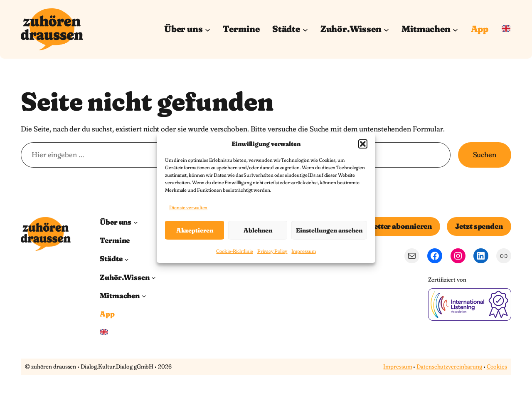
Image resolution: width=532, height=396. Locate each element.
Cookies (497, 366)
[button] (363, 144)
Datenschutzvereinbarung (449, 366)
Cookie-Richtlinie (234, 251)
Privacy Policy (272, 251)
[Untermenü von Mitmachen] (455, 29)
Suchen (485, 155)
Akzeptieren (195, 230)
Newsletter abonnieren (392, 226)
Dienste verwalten (188, 207)
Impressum (303, 251)
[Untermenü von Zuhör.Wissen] (386, 29)
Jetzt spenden (479, 226)
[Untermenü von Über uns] (208, 29)
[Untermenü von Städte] (305, 29)
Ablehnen (258, 230)
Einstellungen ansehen (329, 230)
